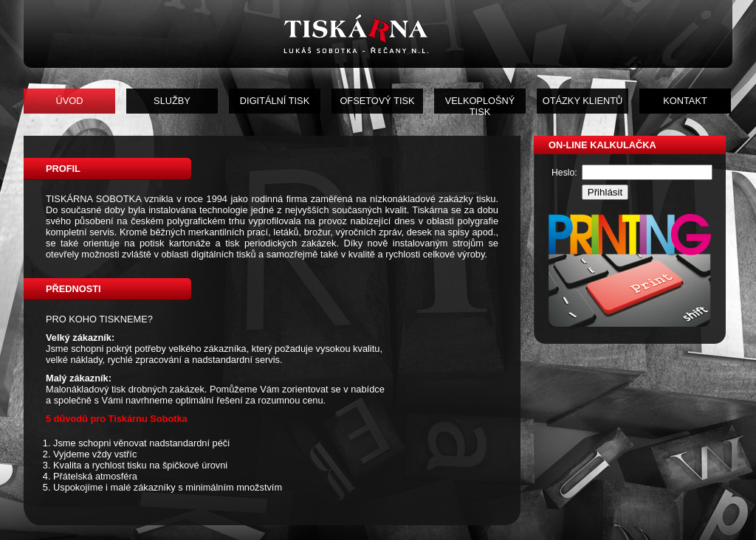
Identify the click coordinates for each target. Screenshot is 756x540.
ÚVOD (70, 101)
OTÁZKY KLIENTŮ (583, 101)
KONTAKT (685, 101)
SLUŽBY (172, 101)
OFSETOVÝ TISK (377, 101)
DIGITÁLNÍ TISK (275, 101)
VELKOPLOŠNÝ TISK (480, 104)
